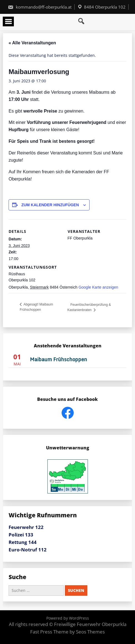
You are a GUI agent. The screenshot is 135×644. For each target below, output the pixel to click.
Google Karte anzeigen (98, 287)
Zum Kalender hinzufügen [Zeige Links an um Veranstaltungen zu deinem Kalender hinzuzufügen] (50, 205)
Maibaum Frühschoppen (58, 359)
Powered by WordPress (68, 618)
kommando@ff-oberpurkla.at (40, 7)
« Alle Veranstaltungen (32, 43)
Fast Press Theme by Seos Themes (67, 632)
